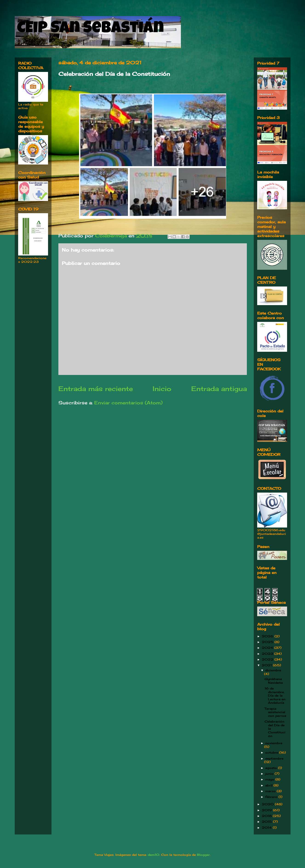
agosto (272, 768)
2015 (267, 822)
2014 (267, 828)
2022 (268, 659)
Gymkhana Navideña (274, 681)
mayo (270, 779)
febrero (272, 797)
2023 (268, 654)
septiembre (274, 758)
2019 (267, 810)
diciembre (273, 670)
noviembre (274, 743)
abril (269, 785)
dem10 (154, 855)
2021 (267, 665)
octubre (272, 752)
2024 (268, 648)
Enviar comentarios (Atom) (128, 403)
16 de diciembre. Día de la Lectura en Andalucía (275, 695)
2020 (268, 804)
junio (270, 774)
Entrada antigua (219, 389)
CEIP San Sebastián (90, 29)
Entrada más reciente (96, 389)
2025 (268, 642)
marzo (271, 791)
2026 (268, 636)
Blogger (203, 855)
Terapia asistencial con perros (275, 712)
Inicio (162, 389)
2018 (267, 816)
